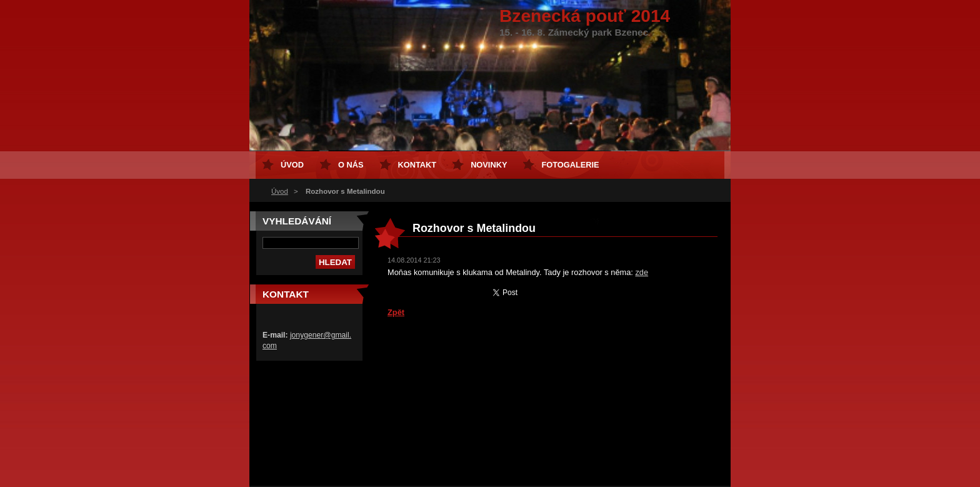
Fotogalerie (570, 165)
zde (642, 272)
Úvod (280, 191)
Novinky (489, 165)
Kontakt (417, 165)
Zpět (396, 312)
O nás (351, 165)
